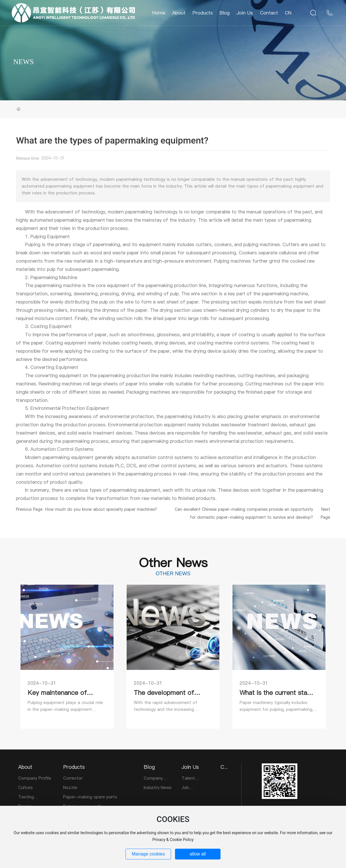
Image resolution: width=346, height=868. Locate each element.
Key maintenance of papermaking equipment (63, 696)
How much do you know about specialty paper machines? (101, 509)
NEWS (23, 75)
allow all (198, 854)
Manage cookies (148, 854)
